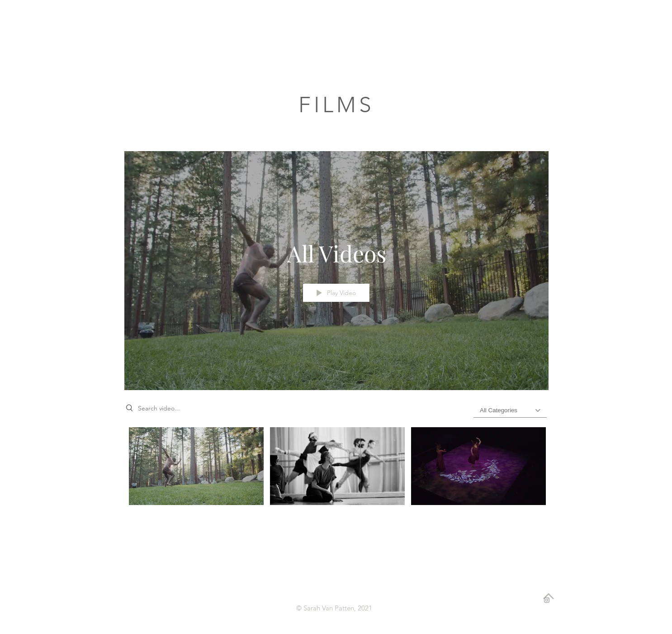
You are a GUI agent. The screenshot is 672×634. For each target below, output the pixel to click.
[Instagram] (547, 600)
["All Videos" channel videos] (336, 471)
